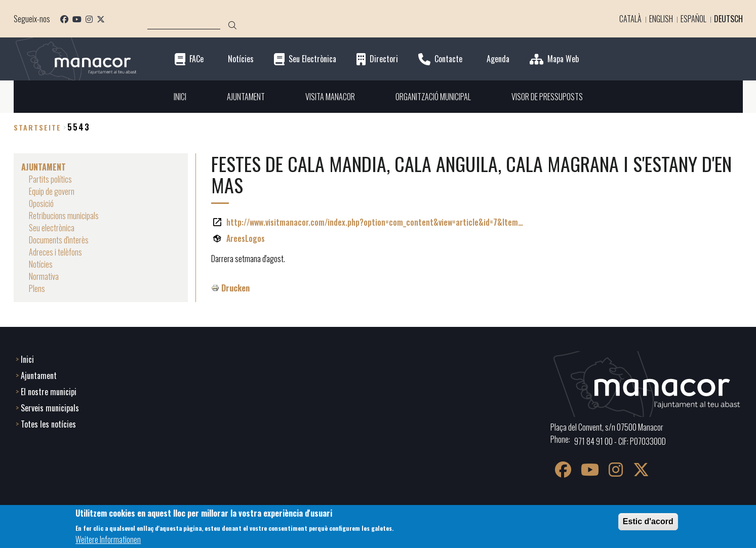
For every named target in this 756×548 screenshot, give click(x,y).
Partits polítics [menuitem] (50, 179)
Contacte (448, 59)
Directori (384, 59)
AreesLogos (246, 238)
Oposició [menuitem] (41, 203)
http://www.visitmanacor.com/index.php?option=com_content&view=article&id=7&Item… (375, 222)
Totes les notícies (48, 424)
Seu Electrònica (312, 59)
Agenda (498, 59)
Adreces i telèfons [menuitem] (55, 252)
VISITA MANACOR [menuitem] (330, 97)
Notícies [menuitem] (41, 264)
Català (630, 19)
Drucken (235, 288)
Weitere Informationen (108, 539)
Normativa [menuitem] (44, 276)
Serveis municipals (50, 408)
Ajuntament (39, 375)
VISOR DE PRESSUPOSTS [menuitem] (547, 97)
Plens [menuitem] (37, 288)
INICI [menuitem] (180, 97)
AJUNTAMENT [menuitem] (246, 97)
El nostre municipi (49, 392)
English (661, 19)
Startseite (37, 127)
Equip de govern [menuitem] (52, 191)
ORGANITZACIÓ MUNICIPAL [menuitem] (433, 97)
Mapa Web (563, 59)
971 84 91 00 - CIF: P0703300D (620, 441)
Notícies (241, 59)
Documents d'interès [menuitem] (59, 240)
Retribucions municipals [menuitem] (64, 216)
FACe (196, 59)
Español (693, 19)
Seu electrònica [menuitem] (52, 228)
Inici (27, 359)
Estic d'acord (648, 521)
